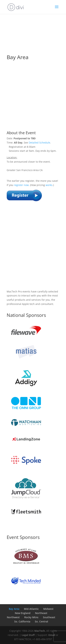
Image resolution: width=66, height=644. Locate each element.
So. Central (41, 621)
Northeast (41, 613)
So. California (22, 621)
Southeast (49, 617)
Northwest (13, 617)
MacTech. (40, 631)
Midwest (48, 609)
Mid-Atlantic (31, 609)
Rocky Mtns (31, 617)
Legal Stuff (28, 635)
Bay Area (14, 609)
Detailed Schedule (39, 143)
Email (52, 635)
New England (23, 613)
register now (21, 185)
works (49, 185)
